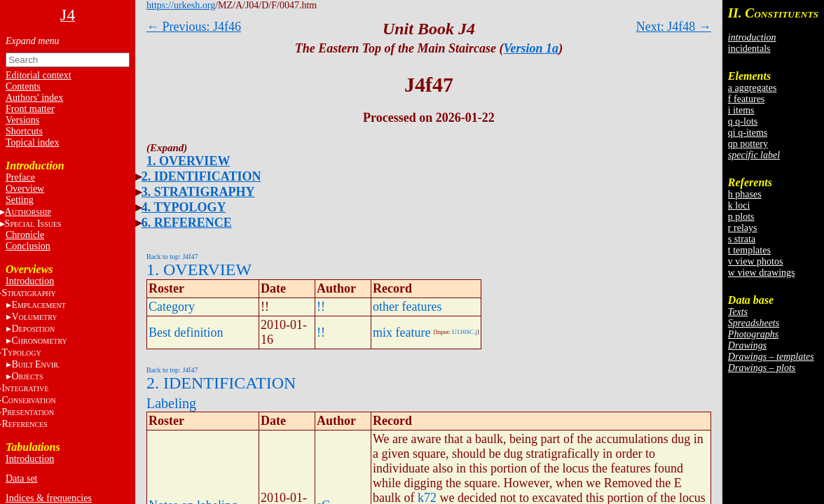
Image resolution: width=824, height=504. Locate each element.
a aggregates (753, 88)
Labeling (171, 403)
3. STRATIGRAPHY (198, 192)
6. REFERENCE (187, 223)
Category (172, 307)
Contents (23, 86)
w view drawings (762, 273)
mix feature (401, 332)
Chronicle (25, 235)
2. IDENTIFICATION (201, 176)
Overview (25, 189)
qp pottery (748, 144)
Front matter (30, 109)
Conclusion (28, 246)
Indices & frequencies (49, 498)
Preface (20, 177)
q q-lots (743, 121)
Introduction (30, 281)
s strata (742, 239)
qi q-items (748, 133)
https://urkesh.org (181, 5)
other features (407, 307)
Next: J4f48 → (674, 27)
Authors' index (34, 98)
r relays (743, 228)
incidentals (749, 49)
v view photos (756, 261)
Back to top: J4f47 (172, 257)
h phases (745, 194)
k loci (739, 205)
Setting (20, 200)
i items (741, 110)
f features (746, 99)
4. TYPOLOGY (184, 207)
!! (321, 307)
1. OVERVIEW (188, 161)
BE (35, 364)
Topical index (32, 142)
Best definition (186, 332)
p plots (741, 217)
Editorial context (39, 75)
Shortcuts (24, 131)
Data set (21, 478)
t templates (749, 250)
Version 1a (531, 48)
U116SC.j (464, 332)
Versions (22, 120)
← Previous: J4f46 (194, 27)
